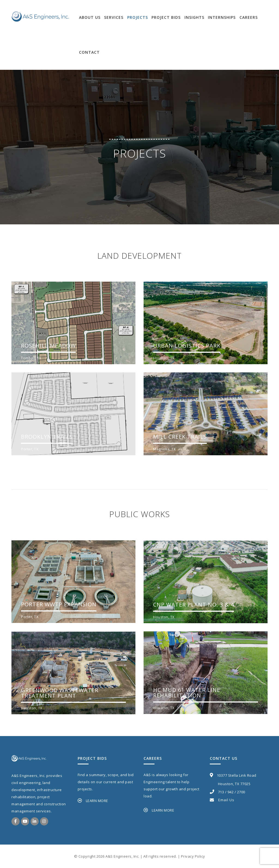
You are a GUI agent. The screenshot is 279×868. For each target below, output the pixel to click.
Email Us (222, 800)
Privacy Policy (193, 856)
